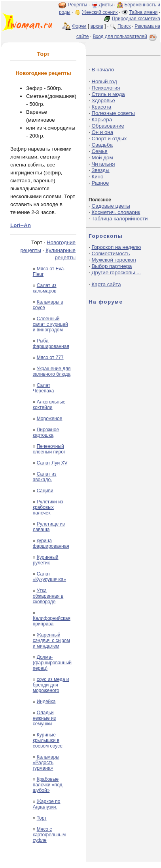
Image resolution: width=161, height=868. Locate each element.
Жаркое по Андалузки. (47, 804)
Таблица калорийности (119, 219)
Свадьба (102, 145)
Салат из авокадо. (45, 477)
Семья (99, 151)
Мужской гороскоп (114, 260)
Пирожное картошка (46, 432)
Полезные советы (113, 113)
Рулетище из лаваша (49, 527)
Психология (106, 88)
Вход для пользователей (125, 36)
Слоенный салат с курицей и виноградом (50, 324)
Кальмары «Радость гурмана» (46, 763)
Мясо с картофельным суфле (49, 835)
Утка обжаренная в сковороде (48, 596)
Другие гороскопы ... (116, 272)
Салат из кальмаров (45, 288)
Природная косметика (136, 19)
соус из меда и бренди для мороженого (51, 685)
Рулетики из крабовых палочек (48, 507)
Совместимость (111, 253)
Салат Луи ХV (52, 463)
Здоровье (103, 100)
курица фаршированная (51, 543)
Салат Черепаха (44, 388)
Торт (42, 818)
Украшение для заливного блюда (52, 371)
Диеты (106, 5)
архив (97, 26)
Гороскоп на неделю (116, 247)
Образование (108, 126)
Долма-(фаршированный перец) (52, 663)
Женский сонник (100, 12)
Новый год (104, 81)
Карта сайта (106, 284)
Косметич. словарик (116, 212)
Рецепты (78, 5)
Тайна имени (144, 12)
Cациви (45, 491)
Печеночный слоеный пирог (49, 449)
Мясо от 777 (50, 358)
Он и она (102, 132)
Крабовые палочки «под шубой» (48, 785)
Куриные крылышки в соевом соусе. (48, 740)
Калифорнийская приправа (52, 621)
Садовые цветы (111, 206)
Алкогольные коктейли (49, 405)
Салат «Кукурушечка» (49, 577)
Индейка (46, 702)
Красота (101, 107)
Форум (79, 26)
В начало (103, 70)
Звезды (100, 170)
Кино (97, 177)
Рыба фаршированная (51, 344)
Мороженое (50, 419)
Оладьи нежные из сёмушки (45, 718)
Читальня (103, 164)
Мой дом (102, 158)
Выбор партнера (112, 266)
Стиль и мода (108, 94)
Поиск (124, 26)
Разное (100, 183)
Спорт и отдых (109, 139)
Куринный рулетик (46, 560)
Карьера (102, 119)
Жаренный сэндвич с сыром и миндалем (51, 640)
